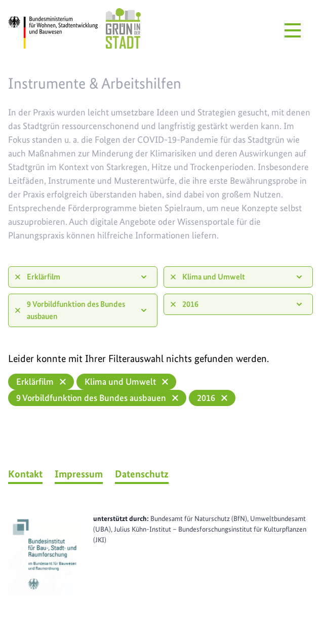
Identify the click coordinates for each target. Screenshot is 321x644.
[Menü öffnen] (293, 30)
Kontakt (25, 474)
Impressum (79, 474)
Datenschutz (142, 474)
